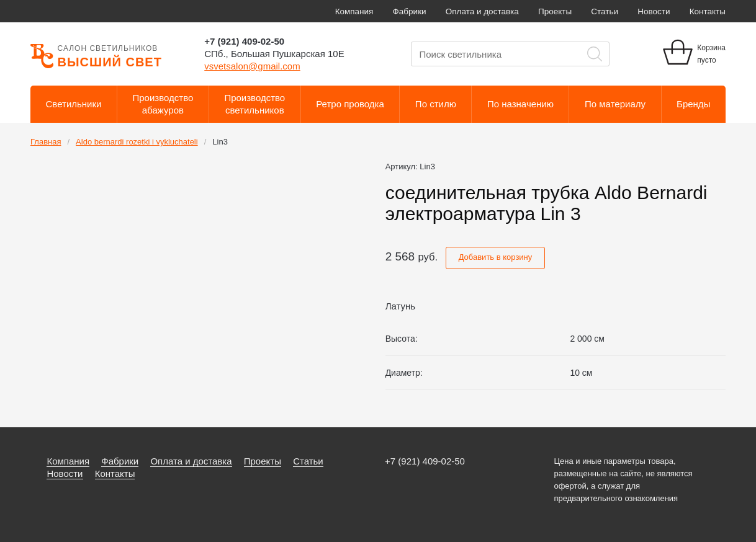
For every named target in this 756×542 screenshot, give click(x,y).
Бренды (693, 104)
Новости (654, 11)
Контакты (708, 11)
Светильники (74, 104)
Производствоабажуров (163, 104)
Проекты (555, 11)
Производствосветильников (254, 104)
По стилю (436, 104)
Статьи (605, 11)
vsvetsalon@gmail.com (252, 66)
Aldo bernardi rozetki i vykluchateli (137, 142)
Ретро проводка (350, 104)
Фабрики (410, 11)
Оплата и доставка (482, 11)
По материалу (615, 104)
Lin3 (220, 142)
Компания (354, 11)
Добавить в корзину (496, 257)
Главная (46, 142)
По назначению (520, 104)
